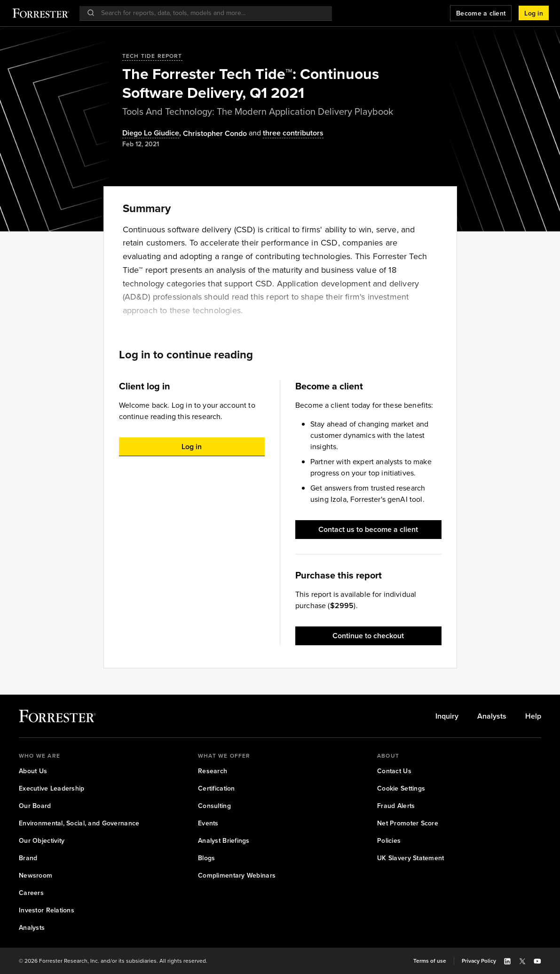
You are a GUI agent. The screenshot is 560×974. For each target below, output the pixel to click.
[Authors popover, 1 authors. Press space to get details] (215, 134)
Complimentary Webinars (237, 875)
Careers (31, 893)
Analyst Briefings (224, 841)
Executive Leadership (52, 788)
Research (213, 771)
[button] (534, 13)
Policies (389, 841)
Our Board (35, 806)
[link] (447, 716)
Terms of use (430, 961)
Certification (217, 788)
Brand (28, 858)
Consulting (214, 806)
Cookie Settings (401, 788)
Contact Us (394, 771)
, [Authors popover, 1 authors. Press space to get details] (153, 133)
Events (208, 823)
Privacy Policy (479, 961)
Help (533, 716)
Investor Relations (47, 910)
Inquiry (447, 716)
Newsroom (35, 875)
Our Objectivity (42, 841)
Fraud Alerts (396, 806)
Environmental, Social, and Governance (79, 823)
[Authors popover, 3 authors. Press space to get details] (285, 133)
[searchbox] (210, 13)
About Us (33, 771)
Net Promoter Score (408, 823)
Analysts (492, 716)
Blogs (206, 858)
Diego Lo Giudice (151, 133)
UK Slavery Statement (411, 858)
